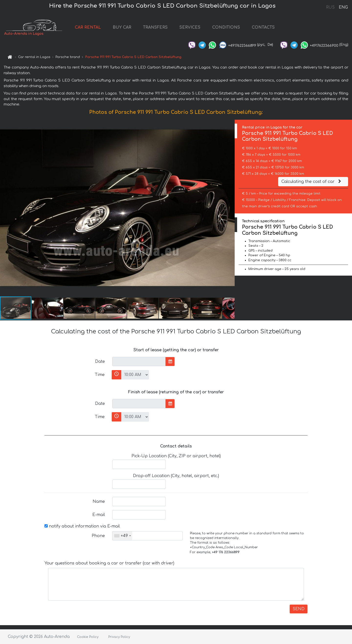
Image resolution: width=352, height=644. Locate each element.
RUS (330, 7)
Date (100, 362)
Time (100, 375)
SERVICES (190, 27)
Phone (98, 536)
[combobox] (122, 536)
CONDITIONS (226, 27)
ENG (343, 7)
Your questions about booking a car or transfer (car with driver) (109, 563)
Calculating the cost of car (312, 182)
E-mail (99, 515)
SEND (299, 609)
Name (99, 502)
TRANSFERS (155, 27)
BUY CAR (122, 27)
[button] (230, 208)
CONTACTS (263, 27)
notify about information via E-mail (82, 526)
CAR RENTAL (88, 27)
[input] (139, 362)
